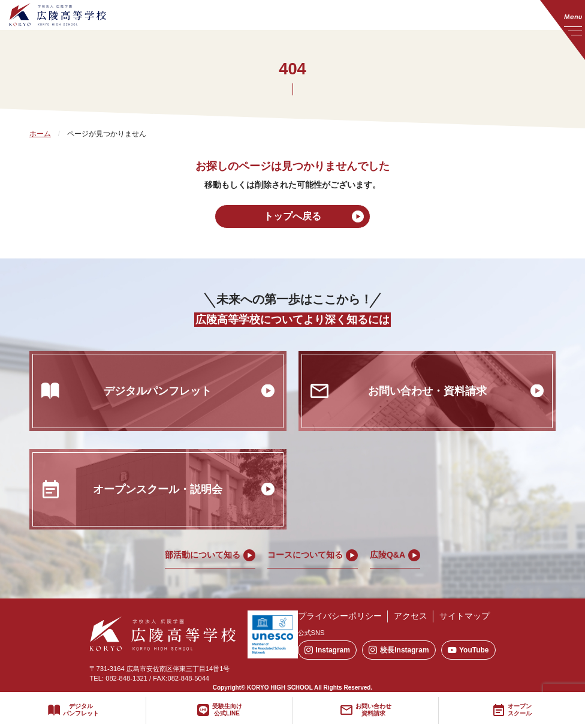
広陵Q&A (388, 555)
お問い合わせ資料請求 (373, 710)
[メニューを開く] (563, 30)
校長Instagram (399, 650)
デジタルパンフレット (81, 710)
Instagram (327, 650)
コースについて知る (305, 555)
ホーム (40, 134)
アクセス (411, 616)
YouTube (468, 650)
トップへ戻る (292, 216)
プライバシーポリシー (340, 616)
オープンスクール (520, 710)
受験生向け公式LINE (227, 710)
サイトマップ (465, 616)
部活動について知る (203, 555)
